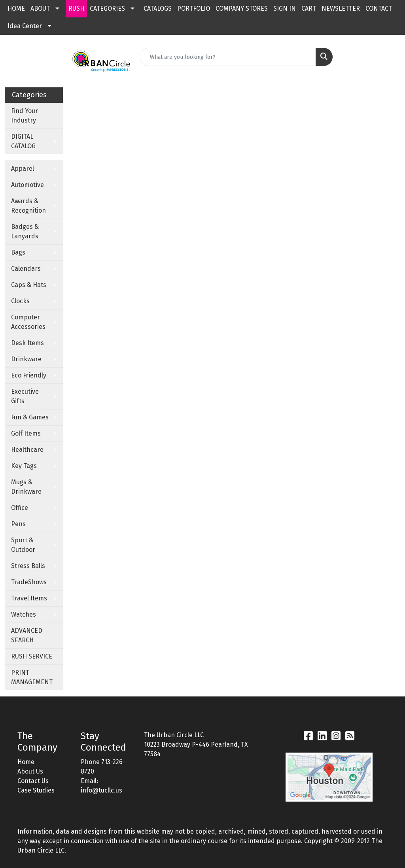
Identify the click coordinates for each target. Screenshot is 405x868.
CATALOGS (158, 8)
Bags (18, 252)
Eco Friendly (29, 375)
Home (26, 762)
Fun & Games (30, 417)
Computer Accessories (28, 322)
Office (20, 508)
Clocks (20, 301)
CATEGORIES (107, 8)
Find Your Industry (25, 116)
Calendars (26, 269)
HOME (16, 8)
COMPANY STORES (242, 8)
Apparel (23, 169)
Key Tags (24, 466)
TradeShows (29, 582)
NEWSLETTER (341, 8)
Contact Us (33, 781)
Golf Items (26, 433)
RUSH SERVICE (32, 656)
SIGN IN (285, 8)
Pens (18, 524)
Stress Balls (28, 566)
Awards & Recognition (28, 206)
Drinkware (26, 359)
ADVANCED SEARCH (27, 635)
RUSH (76, 8)
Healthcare (27, 450)
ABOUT (40, 8)
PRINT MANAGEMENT (32, 677)
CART (309, 8)
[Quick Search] (228, 57)
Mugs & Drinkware (26, 487)
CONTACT (379, 8)
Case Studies (36, 790)
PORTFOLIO (194, 8)
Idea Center (25, 26)
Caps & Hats (29, 285)
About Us (30, 771)
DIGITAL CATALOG (23, 141)
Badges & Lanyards (25, 231)
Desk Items (27, 343)
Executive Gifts (25, 396)
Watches (24, 614)
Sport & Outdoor (23, 545)
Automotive (27, 185)
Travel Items (29, 598)
